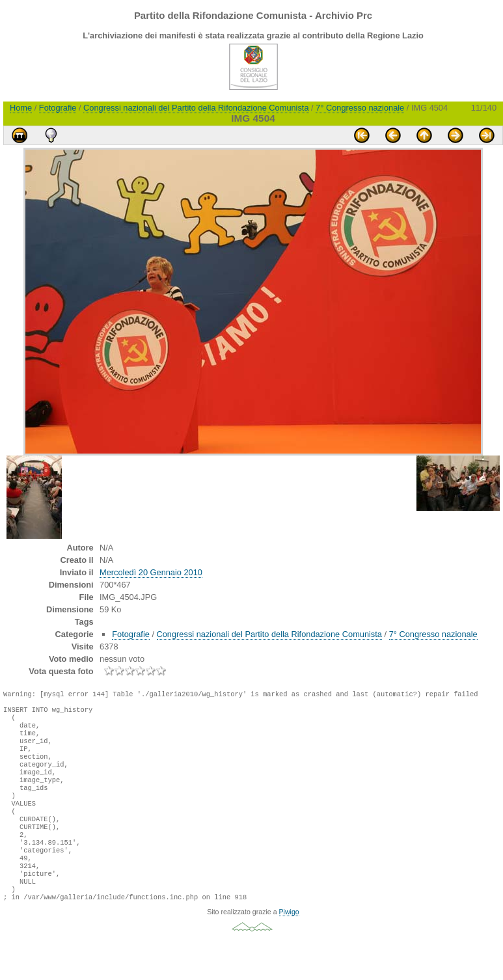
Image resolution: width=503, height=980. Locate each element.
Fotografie (58, 108)
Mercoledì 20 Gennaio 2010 (151, 572)
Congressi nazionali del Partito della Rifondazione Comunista (196, 108)
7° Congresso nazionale (360, 108)
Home (21, 108)
